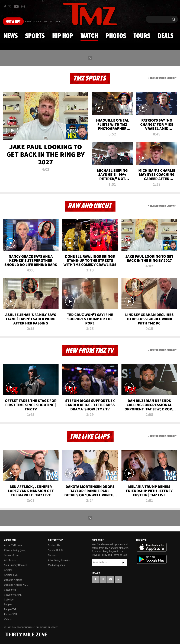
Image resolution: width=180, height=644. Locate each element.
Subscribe (123, 562)
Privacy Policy (99, 555)
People (8, 605)
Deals (165, 36)
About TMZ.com (13, 545)
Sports (35, 36)
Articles (8, 570)
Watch (89, 36)
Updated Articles (13, 580)
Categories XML (13, 595)
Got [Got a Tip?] (13, 22)
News (11, 36)
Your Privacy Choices (16, 565)
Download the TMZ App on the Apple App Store (152, 547)
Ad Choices (10, 560)
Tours (142, 36)
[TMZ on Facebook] (5, 7)
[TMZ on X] (10, 7)
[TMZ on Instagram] (23, 7)
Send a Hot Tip (56, 550)
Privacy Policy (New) (15, 550)
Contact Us (54, 545)
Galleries (9, 600)
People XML (11, 609)
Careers (52, 555)
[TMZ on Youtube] (16, 7)
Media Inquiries (56, 565)
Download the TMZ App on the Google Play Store (152, 559)
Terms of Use (11, 555)
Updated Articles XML (16, 585)
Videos (8, 619)
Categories (10, 590)
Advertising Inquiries (59, 560)
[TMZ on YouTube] (111, 579)
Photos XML (11, 614)
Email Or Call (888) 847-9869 (43, 22)
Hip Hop (63, 36)
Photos (116, 36)
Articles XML (11, 575)
